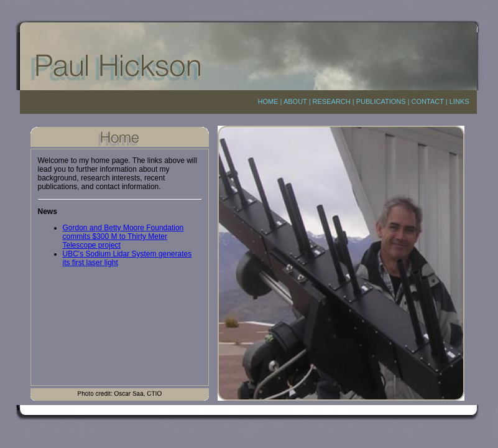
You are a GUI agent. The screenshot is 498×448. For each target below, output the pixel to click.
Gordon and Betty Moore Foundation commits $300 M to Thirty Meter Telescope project (123, 236)
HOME (268, 101)
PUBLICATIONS (381, 101)
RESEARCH (332, 101)
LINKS (459, 101)
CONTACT (428, 101)
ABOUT (295, 101)
